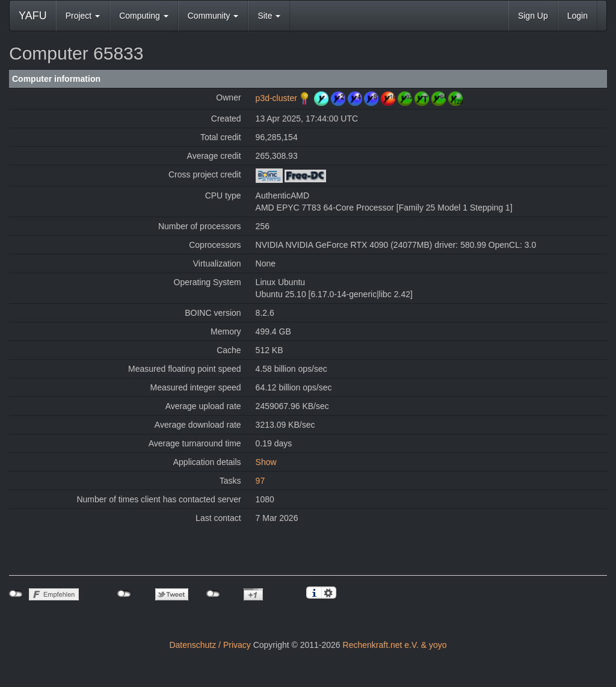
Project (83, 16)
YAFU (33, 16)
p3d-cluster (276, 98)
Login (577, 16)
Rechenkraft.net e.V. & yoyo (395, 645)
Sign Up (533, 16)
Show (266, 462)
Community (213, 16)
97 (260, 481)
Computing (144, 16)
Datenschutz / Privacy (210, 645)
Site (269, 16)
